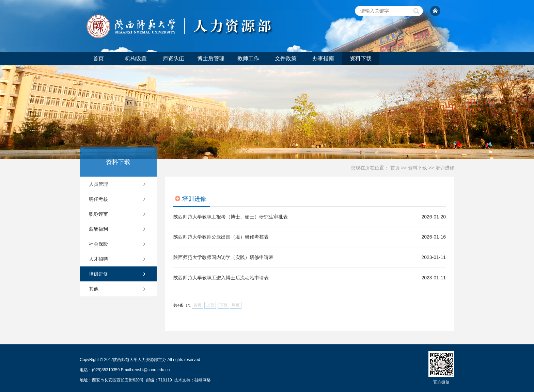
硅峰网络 (203, 380)
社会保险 (98, 244)
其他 (94, 289)
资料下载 (361, 58)
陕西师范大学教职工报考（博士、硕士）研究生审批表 (231, 217)
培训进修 (445, 168)
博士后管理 (211, 58)
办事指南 (323, 58)
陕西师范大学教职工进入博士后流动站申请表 (221, 278)
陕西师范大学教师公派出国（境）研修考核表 (221, 237)
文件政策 (286, 58)
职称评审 (98, 214)
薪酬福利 (98, 229)
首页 (98, 58)
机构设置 (136, 58)
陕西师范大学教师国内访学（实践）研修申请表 (223, 257)
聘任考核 (98, 199)
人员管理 (98, 184)
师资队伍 (173, 58)
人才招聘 (98, 259)
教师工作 (248, 58)
